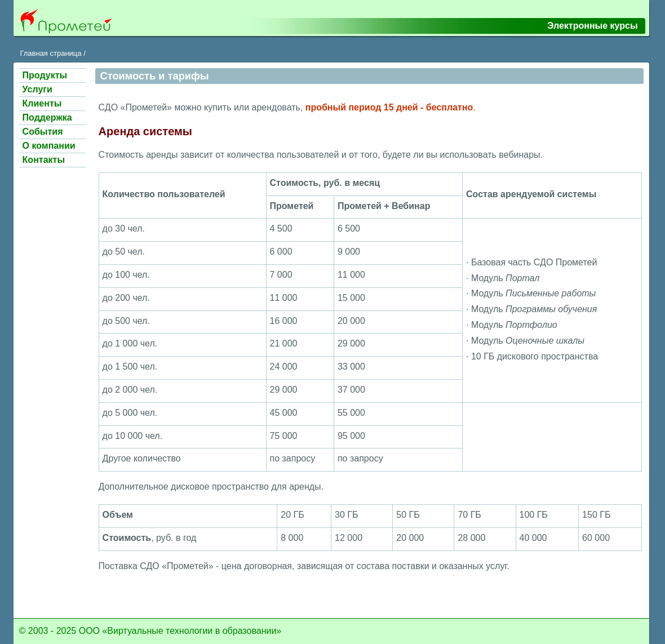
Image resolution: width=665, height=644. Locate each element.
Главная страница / (52, 53)
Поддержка (47, 117)
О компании (49, 146)
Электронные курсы (593, 26)
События (43, 132)
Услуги (37, 89)
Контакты (44, 160)
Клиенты (42, 103)
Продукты (45, 75)
